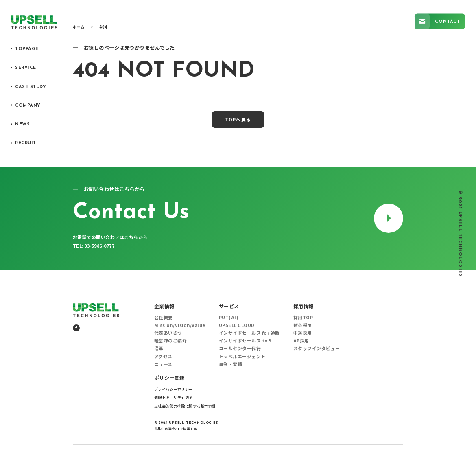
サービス (229, 306)
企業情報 (164, 306)
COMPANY (28, 106)
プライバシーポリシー (174, 389)
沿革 (159, 348)
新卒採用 (303, 325)
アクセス (163, 356)
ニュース (163, 364)
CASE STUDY (31, 87)
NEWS (22, 124)
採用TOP (303, 317)
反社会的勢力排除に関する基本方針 (185, 406)
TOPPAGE (27, 49)
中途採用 (303, 333)
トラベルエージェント (242, 356)
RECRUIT (26, 143)
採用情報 (304, 306)
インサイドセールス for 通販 (249, 333)
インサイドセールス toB (245, 340)
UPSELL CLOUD (237, 325)
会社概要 (164, 317)
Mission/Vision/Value (180, 325)
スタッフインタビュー (317, 348)
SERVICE (26, 68)
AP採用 (301, 340)
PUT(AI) (229, 317)
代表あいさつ (168, 333)
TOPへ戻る (238, 119)
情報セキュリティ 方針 (174, 397)
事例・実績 (231, 364)
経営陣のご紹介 (171, 340)
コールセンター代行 (240, 348)
